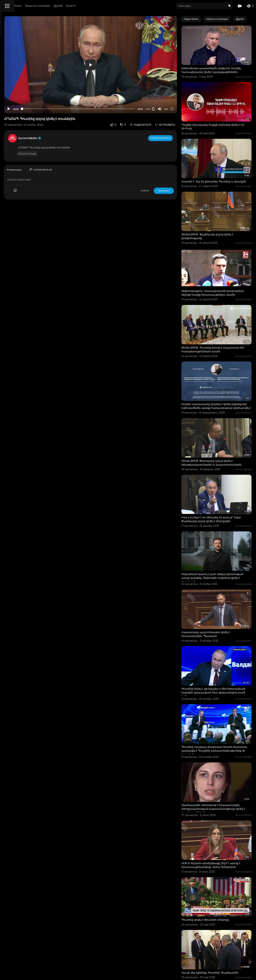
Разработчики (12, 127)
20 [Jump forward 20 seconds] (168, 90)
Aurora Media (79, 119)
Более (122, 6)
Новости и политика (89, 6)
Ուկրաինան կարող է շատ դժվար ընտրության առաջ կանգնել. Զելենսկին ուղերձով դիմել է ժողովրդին (223, 508)
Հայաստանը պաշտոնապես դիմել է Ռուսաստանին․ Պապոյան (220, 556)
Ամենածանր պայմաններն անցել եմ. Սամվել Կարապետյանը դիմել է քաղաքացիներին (221, 64)
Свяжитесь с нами (23, 122)
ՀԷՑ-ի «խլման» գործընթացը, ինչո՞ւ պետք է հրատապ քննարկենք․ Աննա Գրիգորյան (221, 755)
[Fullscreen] (187, 89)
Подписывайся (176, 119)
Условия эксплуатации (17, 114)
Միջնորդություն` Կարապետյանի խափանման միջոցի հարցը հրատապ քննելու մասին (222, 259)
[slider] (110, 89)
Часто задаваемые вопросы (20, 110)
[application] (122, 55)
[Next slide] (247, 19)
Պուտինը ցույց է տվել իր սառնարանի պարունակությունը (222, 896)
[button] (249, 6)
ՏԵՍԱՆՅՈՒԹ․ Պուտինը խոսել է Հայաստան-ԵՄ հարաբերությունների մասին (222, 308)
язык (24, 127)
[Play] (58, 89)
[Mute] (174, 89)
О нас (8, 122)
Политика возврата (15, 105)
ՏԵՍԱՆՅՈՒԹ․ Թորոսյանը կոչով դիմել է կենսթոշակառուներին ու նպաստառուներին (222, 408)
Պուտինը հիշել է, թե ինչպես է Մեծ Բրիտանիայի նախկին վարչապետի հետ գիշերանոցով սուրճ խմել (224, 606)
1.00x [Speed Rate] (162, 90)
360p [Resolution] (181, 90)
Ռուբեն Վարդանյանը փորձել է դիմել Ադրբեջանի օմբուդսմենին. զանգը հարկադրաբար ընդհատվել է (221, 358)
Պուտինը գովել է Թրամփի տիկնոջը (220, 801)
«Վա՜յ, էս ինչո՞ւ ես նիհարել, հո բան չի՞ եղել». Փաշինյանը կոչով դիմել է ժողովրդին (222, 458)
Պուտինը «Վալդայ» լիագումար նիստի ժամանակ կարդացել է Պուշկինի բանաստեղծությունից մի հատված (222, 656)
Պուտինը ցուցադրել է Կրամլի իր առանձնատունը (218, 944)
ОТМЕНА (159, 171)
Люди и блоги (64, 6)
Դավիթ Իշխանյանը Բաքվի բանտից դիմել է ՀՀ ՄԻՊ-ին (221, 112)
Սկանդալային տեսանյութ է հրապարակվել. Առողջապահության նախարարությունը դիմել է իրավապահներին (221, 707)
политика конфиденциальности (22, 118)
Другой (109, 6)
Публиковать (178, 171)
